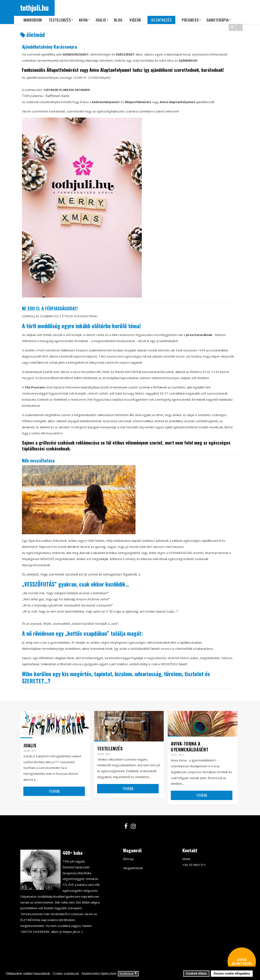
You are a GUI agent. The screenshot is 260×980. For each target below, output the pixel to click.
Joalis (101, 20)
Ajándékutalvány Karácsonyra (49, 46)
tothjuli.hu (35, 8)
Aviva (83, 20)
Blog (118, 20)
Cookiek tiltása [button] (196, 973)
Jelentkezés (161, 20)
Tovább (54, 791)
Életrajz (128, 859)
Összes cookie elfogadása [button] (232, 973)
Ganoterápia (218, 20)
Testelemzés (60, 20)
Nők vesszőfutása (38, 460)
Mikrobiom (33, 20)
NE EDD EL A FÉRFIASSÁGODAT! (50, 308)
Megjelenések (133, 868)
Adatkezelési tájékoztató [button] (99, 974)
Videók (135, 20)
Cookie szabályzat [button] (66, 974)
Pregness (191, 20)
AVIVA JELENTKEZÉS (242, 962)
